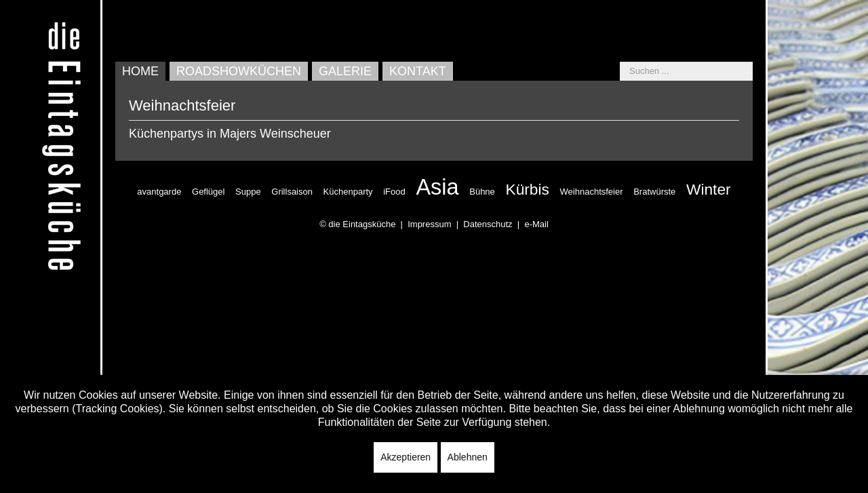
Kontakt (418, 71)
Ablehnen (468, 457)
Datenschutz (488, 224)
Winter (709, 189)
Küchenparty (348, 192)
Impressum (429, 224)
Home (140, 71)
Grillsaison (292, 192)
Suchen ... (620, 62)
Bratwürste (654, 192)
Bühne (482, 192)
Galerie (345, 71)
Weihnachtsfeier (592, 192)
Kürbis (527, 189)
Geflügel (208, 192)
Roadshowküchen (239, 71)
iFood (394, 192)
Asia (437, 187)
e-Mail (536, 224)
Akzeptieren (406, 457)
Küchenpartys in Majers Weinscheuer (230, 134)
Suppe (248, 192)
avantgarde (159, 192)
